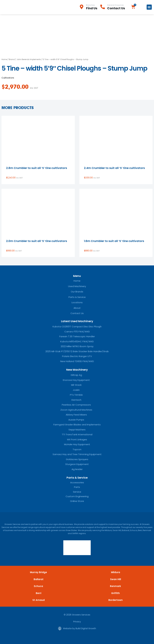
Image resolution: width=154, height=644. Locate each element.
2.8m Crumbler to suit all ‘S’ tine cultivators (37, 168)
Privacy (77, 622)
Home (4, 59)
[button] (149, 7)
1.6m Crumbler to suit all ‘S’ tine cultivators (114, 241)
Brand (12, 59)
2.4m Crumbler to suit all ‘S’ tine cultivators (114, 168)
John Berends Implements (29, 59)
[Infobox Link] (90, 7)
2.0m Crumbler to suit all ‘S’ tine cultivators (37, 241)
